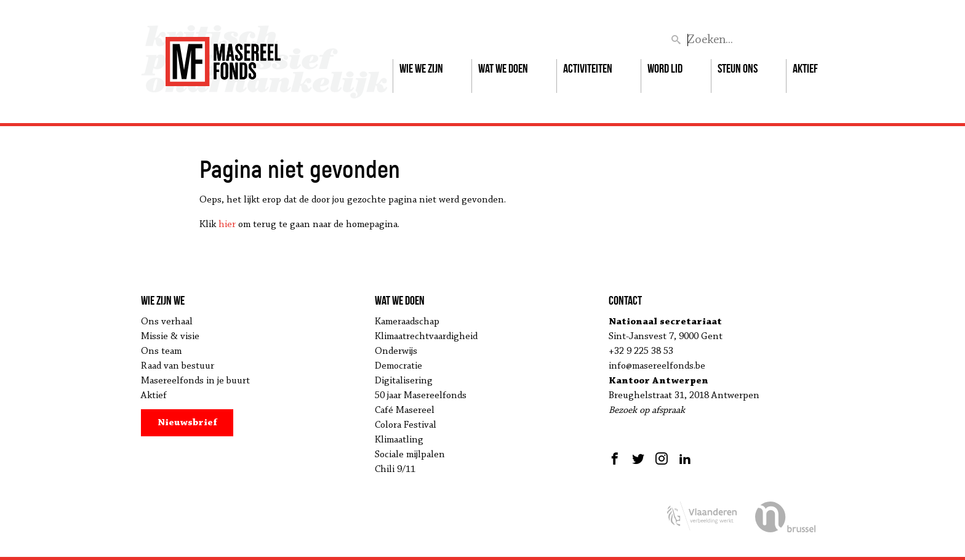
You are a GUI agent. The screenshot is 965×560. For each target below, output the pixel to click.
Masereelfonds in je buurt (195, 381)
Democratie (398, 366)
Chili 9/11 (395, 470)
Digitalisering (404, 381)
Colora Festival (406, 425)
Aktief (805, 68)
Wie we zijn (421, 68)
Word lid (665, 68)
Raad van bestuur (178, 366)
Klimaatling (399, 440)
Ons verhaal (167, 322)
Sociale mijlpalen (410, 455)
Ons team (161, 351)
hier (227, 225)
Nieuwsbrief (187, 423)
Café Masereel (405, 410)
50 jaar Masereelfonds (421, 396)
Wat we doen (503, 68)
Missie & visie (170, 337)
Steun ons (738, 68)
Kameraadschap (407, 322)
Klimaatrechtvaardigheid (426, 337)
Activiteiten (588, 68)
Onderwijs (396, 351)
